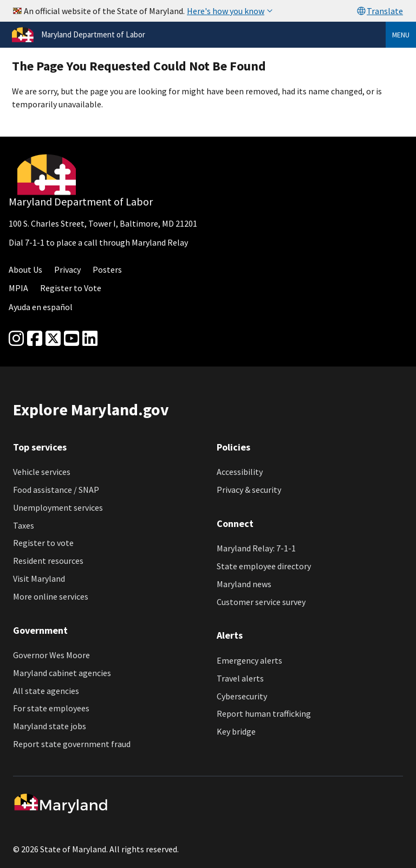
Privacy (67, 269)
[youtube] (71, 339)
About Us (25, 269)
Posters (107, 269)
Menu (401, 35)
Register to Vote (71, 288)
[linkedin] (90, 339)
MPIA (18, 288)
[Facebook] (35, 339)
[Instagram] (16, 339)
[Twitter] (53, 339)
